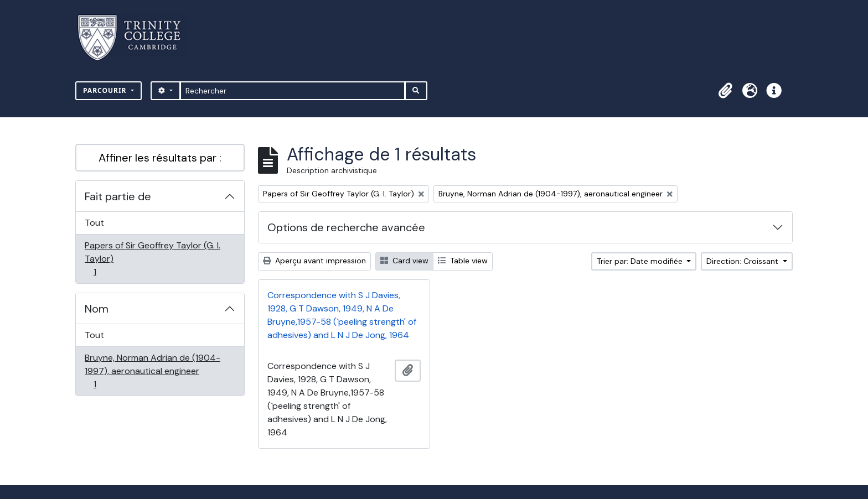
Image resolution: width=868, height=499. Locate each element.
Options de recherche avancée (346, 227)
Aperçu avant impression (314, 261)
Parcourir (106, 90)
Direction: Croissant (743, 261)
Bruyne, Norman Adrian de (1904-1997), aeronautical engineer (152, 371)
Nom (97, 309)
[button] (725, 91)
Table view (463, 261)
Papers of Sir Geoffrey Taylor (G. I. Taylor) (152, 259)
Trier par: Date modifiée (641, 261)
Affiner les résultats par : (160, 158)
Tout (94, 223)
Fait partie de (118, 196)
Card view (404, 261)
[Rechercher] (293, 91)
